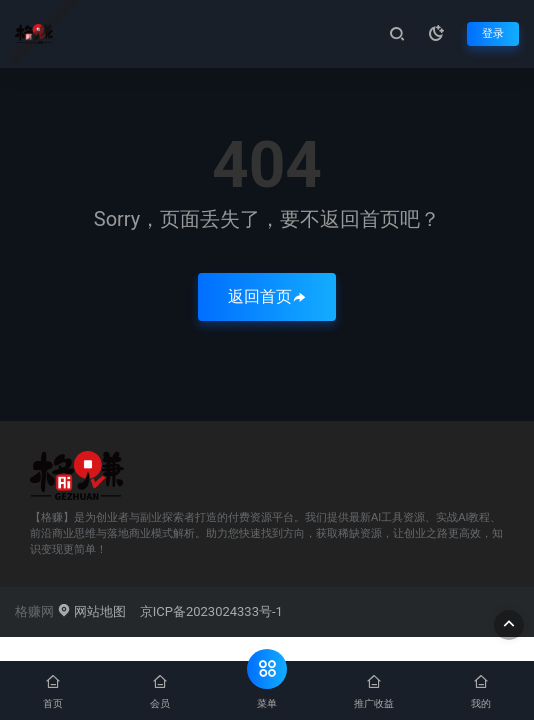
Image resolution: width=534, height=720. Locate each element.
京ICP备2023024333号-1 (211, 611)
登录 (493, 33)
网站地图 (91, 611)
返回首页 (267, 296)
